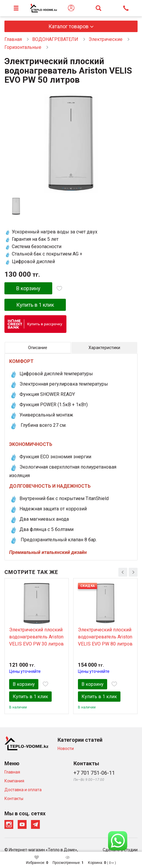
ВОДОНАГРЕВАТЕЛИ (55, 39)
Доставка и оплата (23, 790)
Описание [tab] (38, 348)
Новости (66, 748)
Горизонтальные (23, 47)
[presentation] (123, 572)
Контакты (14, 799)
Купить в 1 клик (35, 305)
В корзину (28, 288)
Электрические (106, 39)
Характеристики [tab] (104, 348)
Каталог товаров (68, 26)
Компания (14, 781)
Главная (13, 39)
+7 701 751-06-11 (94, 773)
